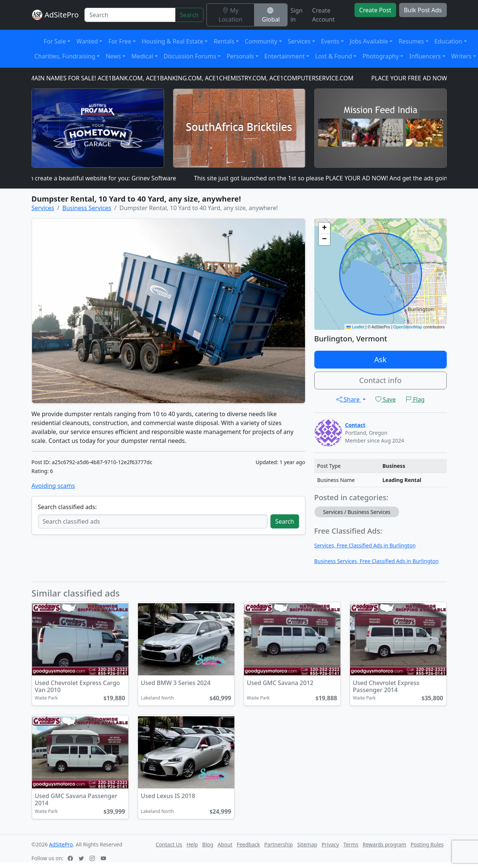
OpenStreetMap (408, 327)
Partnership (278, 844)
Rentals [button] (224, 41)
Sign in (297, 15)
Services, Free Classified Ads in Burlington (365, 545)
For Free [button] (120, 41)
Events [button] (330, 41)
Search (190, 15)
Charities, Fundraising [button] (65, 56)
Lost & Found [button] (333, 56)
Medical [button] (142, 56)
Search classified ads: (67, 507)
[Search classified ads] (153, 521)
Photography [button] (381, 56)
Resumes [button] (411, 41)
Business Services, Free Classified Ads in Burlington (377, 561)
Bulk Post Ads (423, 10)
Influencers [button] (425, 56)
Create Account (323, 15)
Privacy (331, 844)
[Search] (130, 15)
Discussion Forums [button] (190, 56)
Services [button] (299, 41)
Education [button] (448, 41)
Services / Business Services (357, 512)
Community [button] (261, 41)
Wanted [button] (87, 41)
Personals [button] (240, 56)
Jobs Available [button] (369, 41)
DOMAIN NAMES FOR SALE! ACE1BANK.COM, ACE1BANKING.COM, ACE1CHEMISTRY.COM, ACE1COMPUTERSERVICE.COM (190, 78)
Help (192, 844)
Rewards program (384, 844)
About (225, 844)
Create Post (375, 10)
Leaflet (355, 327)
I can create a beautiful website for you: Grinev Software (102, 178)
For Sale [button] (55, 41)
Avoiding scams (53, 486)
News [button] (113, 56)
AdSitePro (62, 15)
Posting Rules (427, 844)
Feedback (248, 844)
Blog (208, 844)
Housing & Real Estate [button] (172, 41)
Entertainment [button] (285, 56)
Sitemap (307, 844)
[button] (324, 228)
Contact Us (169, 844)
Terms (351, 844)
